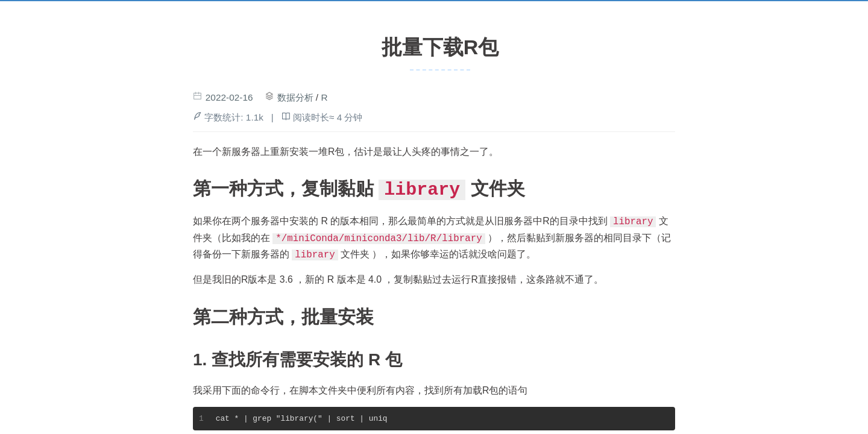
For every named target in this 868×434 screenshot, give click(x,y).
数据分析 (295, 97)
